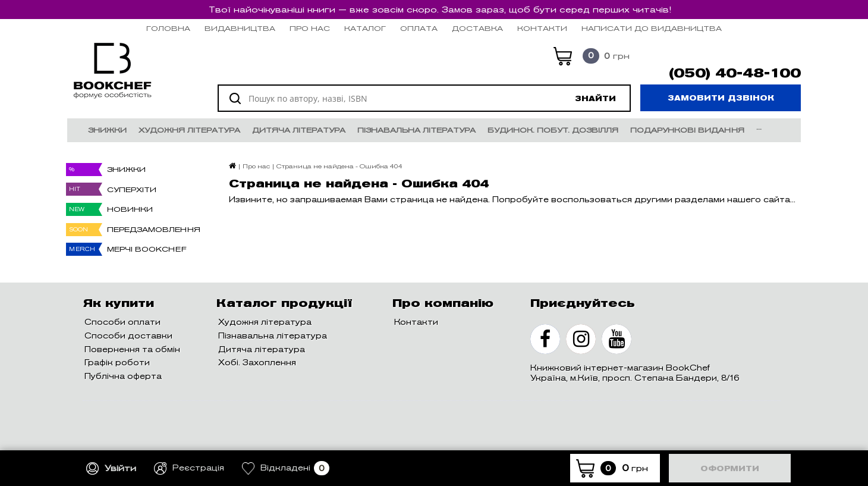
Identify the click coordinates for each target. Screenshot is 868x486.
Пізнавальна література (416, 130)
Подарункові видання (687, 130)
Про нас (310, 28)
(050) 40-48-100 (735, 73)
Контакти (542, 28)
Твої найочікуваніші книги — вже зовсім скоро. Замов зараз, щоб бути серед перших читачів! (440, 10)
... (759, 127)
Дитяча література (299, 130)
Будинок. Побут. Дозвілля (553, 130)
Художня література (189, 130)
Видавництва (240, 28)
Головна (168, 28)
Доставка (477, 28)
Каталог (365, 28)
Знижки (107, 130)
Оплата (419, 28)
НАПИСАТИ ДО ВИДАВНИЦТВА (652, 28)
